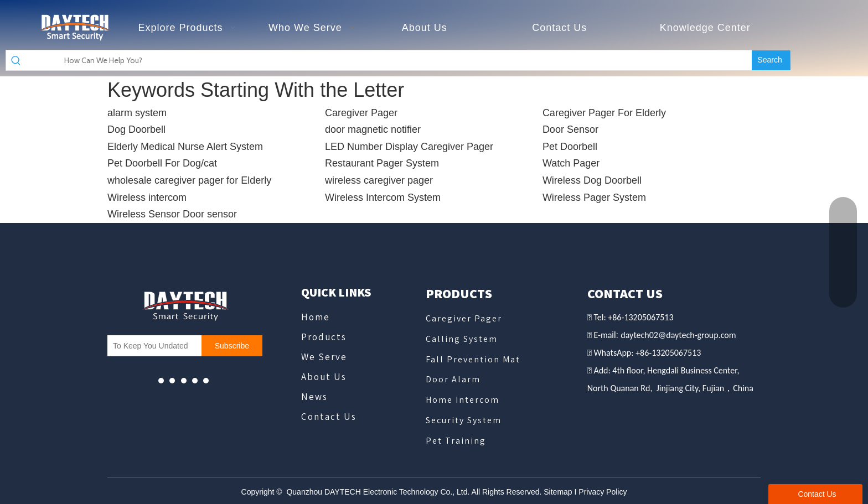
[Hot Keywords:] (771, 60)
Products (324, 337)
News (314, 397)
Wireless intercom (147, 198)
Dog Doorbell (136, 129)
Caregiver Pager (361, 113)
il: (616, 335)
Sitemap (558, 492)
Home (316, 317)
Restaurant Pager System (382, 163)
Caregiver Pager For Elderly (604, 113)
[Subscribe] (232, 346)
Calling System (462, 339)
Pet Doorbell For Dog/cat (162, 163)
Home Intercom (463, 400)
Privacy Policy (603, 492)
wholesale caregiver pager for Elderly (189, 180)
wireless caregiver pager (379, 180)
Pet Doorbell (570, 147)
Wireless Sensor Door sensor (172, 214)
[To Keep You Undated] (152, 346)
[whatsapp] (184, 380)
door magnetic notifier (373, 129)
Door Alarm (453, 379)
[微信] (195, 380)
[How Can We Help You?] (389, 60)
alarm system (137, 113)
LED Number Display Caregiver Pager (409, 147)
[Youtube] (161, 380)
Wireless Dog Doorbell (592, 180)
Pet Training (456, 441)
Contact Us (329, 417)
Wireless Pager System (594, 198)
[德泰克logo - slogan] (74, 28)
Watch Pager (571, 163)
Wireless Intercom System (383, 198)
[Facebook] (172, 380)
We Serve (324, 357)
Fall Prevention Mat (473, 359)
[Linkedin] (206, 380)
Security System (464, 420)
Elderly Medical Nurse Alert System (185, 147)
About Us (324, 377)
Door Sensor (570, 129)
